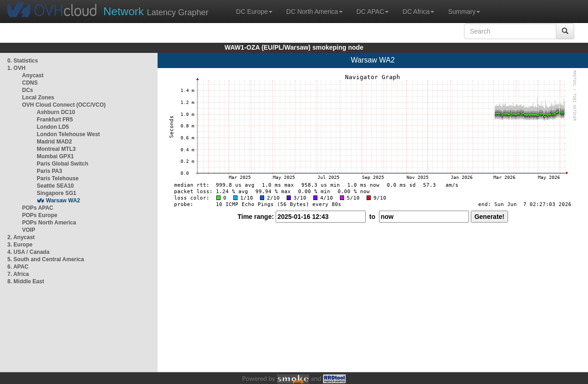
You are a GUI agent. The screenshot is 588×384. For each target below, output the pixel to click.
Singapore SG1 (57, 193)
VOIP (28, 230)
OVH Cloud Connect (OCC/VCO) (64, 105)
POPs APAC (38, 208)
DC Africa (418, 11)
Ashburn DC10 (56, 112)
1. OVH (16, 68)
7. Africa (18, 274)
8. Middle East (26, 281)
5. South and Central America (46, 259)
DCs (28, 90)
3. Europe (20, 245)
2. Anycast (21, 237)
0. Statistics (23, 61)
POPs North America (49, 223)
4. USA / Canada (28, 252)
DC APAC (373, 11)
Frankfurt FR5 (55, 120)
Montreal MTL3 (56, 149)
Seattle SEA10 (55, 186)
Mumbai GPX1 (55, 156)
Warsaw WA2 (63, 201)
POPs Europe (40, 215)
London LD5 (53, 127)
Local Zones (38, 97)
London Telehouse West (68, 134)
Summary (464, 11)
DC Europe (254, 11)
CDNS (30, 83)
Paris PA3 (49, 171)
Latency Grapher (156, 11)
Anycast (33, 75)
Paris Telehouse (58, 178)
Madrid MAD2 (54, 142)
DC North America (314, 11)
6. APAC (18, 267)
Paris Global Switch (62, 164)
